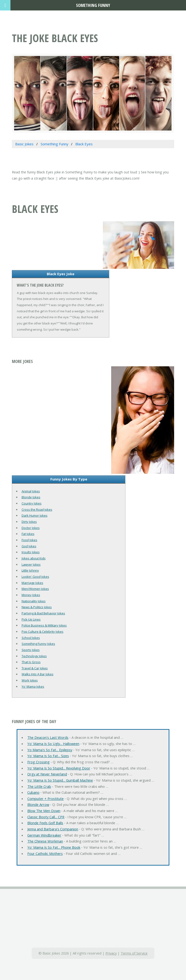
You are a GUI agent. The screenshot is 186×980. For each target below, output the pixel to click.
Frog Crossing (38, 762)
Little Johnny (30, 570)
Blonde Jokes (31, 497)
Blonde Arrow (38, 804)
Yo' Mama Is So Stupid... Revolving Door (59, 768)
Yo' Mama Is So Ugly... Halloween (53, 744)
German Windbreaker (44, 835)
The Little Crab (39, 786)
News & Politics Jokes (37, 607)
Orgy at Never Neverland (47, 774)
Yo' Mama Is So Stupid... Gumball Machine (60, 780)
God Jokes (29, 546)
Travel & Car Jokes (35, 668)
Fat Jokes (28, 534)
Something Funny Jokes (38, 644)
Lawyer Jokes (31, 564)
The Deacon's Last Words (48, 737)
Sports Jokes (31, 650)
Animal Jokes (31, 491)
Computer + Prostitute (45, 799)
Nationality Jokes (34, 601)
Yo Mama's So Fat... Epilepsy (50, 750)
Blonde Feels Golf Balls (45, 823)
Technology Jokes (34, 656)
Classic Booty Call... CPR (46, 817)
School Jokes (31, 638)
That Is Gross (31, 662)
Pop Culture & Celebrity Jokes (43, 632)
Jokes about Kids (34, 558)
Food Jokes (29, 540)
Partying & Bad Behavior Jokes (43, 613)
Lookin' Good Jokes (35, 577)
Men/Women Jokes (35, 589)
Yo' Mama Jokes (33, 686)
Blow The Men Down (44, 811)
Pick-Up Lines (31, 619)
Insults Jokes (31, 552)
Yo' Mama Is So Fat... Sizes (48, 756)
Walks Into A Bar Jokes (38, 674)
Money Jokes (31, 595)
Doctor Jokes (31, 528)
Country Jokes (32, 503)
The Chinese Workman (45, 841)
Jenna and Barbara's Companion (53, 829)
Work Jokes (30, 680)
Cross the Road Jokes (37, 510)
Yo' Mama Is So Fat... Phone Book (54, 847)
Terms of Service (134, 953)
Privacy (111, 953)
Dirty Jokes (29, 522)
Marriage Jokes (32, 583)
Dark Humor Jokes (35, 515)
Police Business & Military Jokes (44, 625)
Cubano (33, 792)
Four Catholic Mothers (45, 853)
